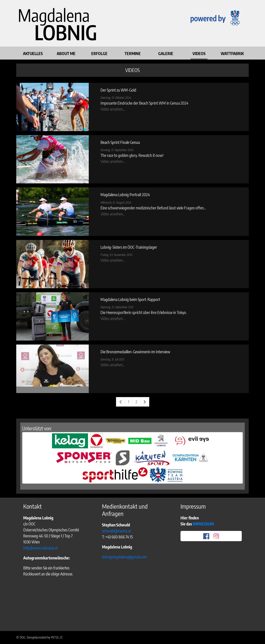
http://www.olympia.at (40, 548)
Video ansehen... (113, 109)
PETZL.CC (57, 637)
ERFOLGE (99, 54)
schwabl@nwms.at (116, 531)
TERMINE (133, 54)
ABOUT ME (66, 54)
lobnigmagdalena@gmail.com (124, 557)
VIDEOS (199, 54)
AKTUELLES (33, 54)
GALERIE (166, 54)
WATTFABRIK (232, 54)
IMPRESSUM (204, 524)
